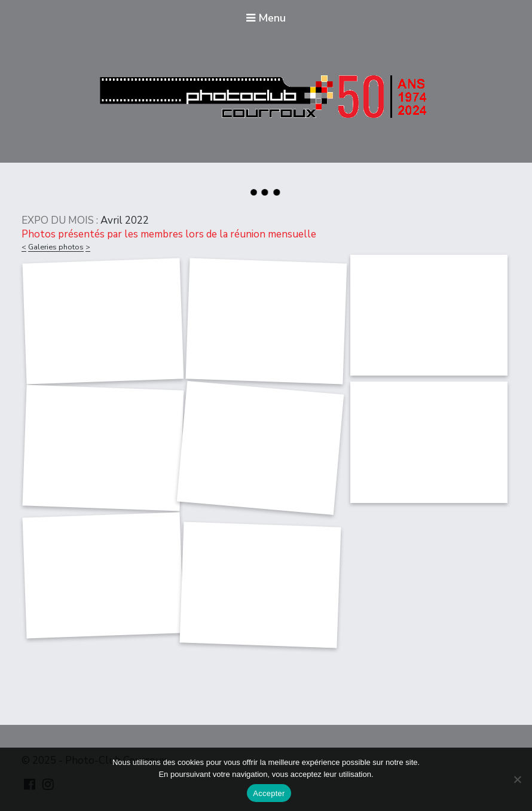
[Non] (517, 779)
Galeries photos (56, 247)
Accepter (269, 793)
